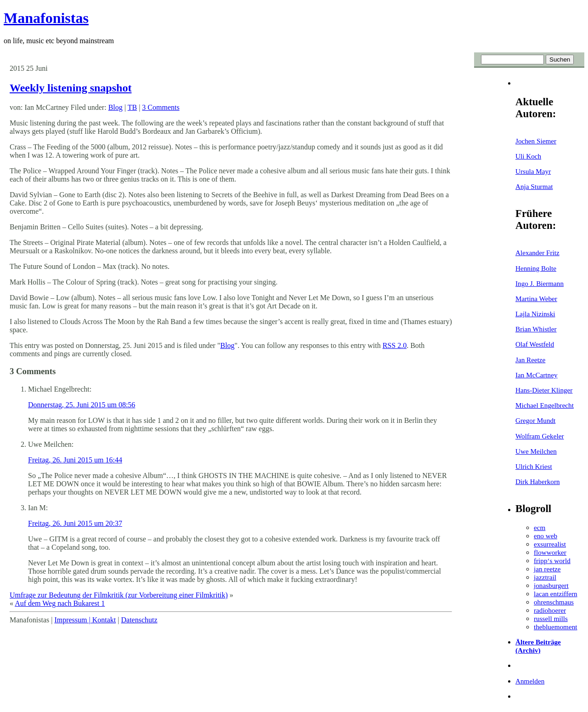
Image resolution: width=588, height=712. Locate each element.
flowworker (550, 552)
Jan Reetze (530, 360)
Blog (116, 107)
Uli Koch (528, 156)
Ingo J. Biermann (540, 283)
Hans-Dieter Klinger (544, 390)
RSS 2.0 (395, 345)
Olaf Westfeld (535, 344)
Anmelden (530, 681)
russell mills (551, 618)
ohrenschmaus (554, 602)
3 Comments (161, 107)
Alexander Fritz (537, 253)
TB (132, 107)
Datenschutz (139, 620)
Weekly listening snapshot (71, 88)
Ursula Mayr (533, 171)
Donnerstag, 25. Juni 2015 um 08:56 (82, 405)
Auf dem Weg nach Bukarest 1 (60, 603)
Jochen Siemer (536, 141)
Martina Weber (536, 299)
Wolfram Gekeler (540, 436)
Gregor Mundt (535, 420)
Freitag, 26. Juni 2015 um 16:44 (75, 460)
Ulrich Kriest (534, 466)
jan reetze (547, 569)
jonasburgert (551, 585)
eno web (546, 536)
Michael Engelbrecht (545, 405)
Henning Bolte (536, 268)
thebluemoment (555, 627)
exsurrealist (550, 544)
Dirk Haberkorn (538, 481)
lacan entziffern (556, 594)
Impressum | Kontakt (85, 620)
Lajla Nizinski (535, 314)
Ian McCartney (537, 375)
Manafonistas (46, 18)
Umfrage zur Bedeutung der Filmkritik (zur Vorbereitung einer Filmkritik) (119, 595)
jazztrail (545, 577)
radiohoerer (550, 610)
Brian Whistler (536, 329)
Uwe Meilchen (536, 451)
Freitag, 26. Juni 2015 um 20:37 (75, 523)
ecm (540, 527)
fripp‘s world (552, 561)
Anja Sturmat (534, 186)
